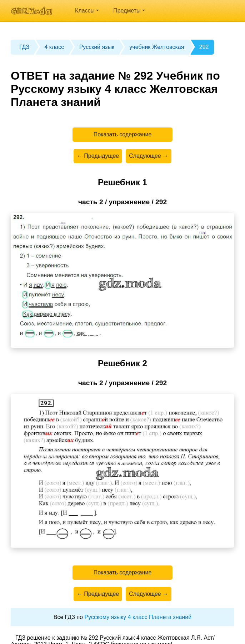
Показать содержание (123, 134)
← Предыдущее (98, 156)
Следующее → (149, 156)
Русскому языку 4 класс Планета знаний (138, 617)
